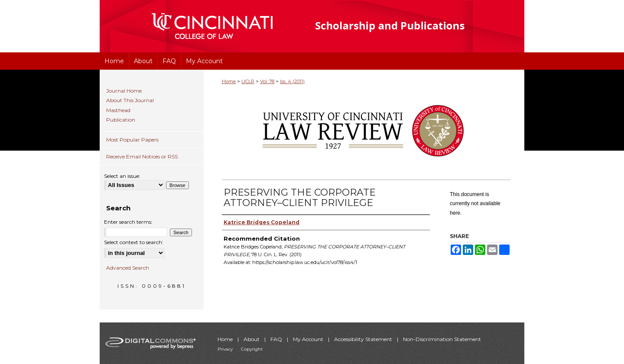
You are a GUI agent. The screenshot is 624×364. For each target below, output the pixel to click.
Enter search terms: (128, 222)
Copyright (252, 349)
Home (229, 81)
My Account (309, 339)
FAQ (277, 339)
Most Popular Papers (132, 140)
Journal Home (124, 91)
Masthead (118, 110)
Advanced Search (128, 268)
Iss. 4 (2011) (292, 81)
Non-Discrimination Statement (442, 339)
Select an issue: (122, 176)
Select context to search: (134, 242)
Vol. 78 (267, 81)
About (252, 339)
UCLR (248, 81)
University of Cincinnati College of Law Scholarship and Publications (405, 26)
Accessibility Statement (364, 339)
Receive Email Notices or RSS (142, 156)
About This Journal (130, 100)
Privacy (226, 349)
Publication (121, 120)
